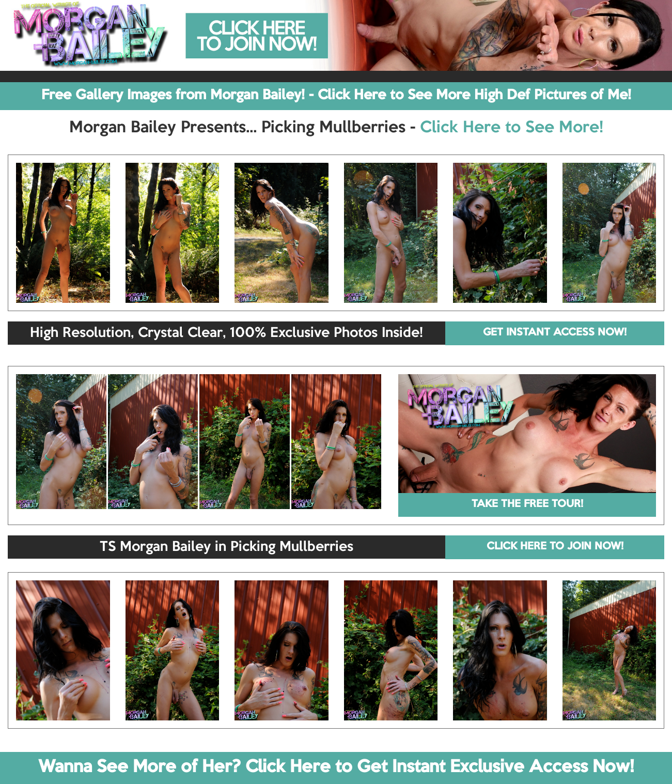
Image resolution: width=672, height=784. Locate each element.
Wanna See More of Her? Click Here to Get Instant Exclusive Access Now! (336, 767)
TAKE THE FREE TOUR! (527, 504)
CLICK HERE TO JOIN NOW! (555, 547)
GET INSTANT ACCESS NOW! (555, 333)
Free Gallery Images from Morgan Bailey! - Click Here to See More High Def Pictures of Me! (336, 96)
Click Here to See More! (512, 128)
